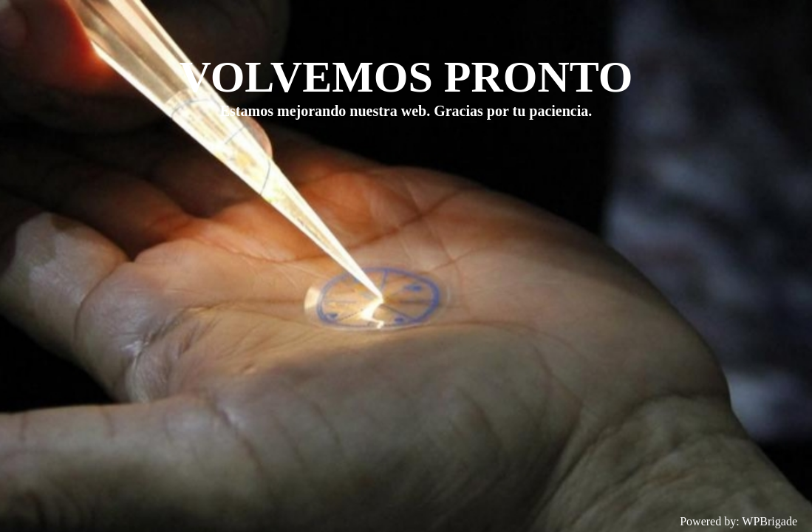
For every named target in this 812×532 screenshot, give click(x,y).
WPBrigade (770, 521)
